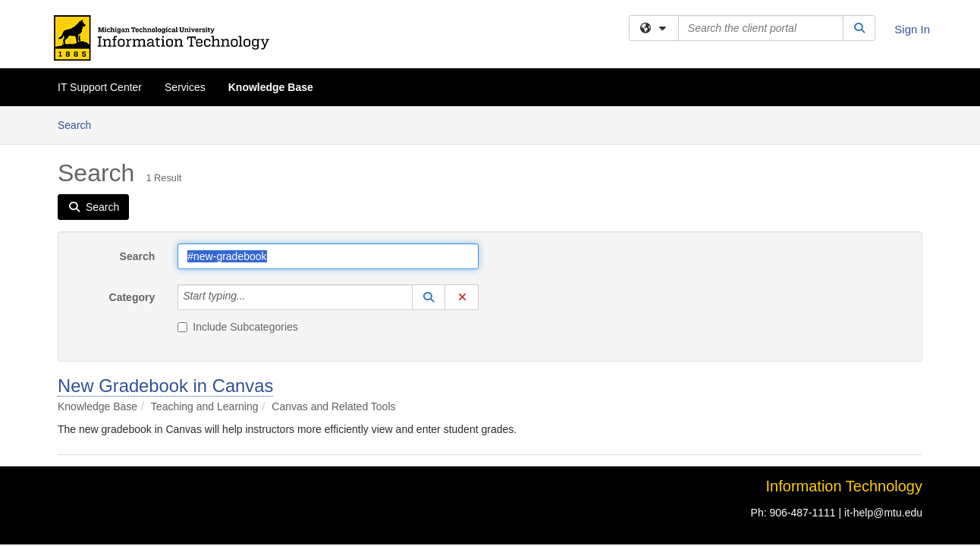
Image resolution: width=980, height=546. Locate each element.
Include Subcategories (238, 221)
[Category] (254, 191)
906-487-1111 (802, 406)
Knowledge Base (271, 87)
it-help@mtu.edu (883, 406)
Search (138, 150)
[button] (429, 191)
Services (185, 87)
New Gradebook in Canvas (165, 279)
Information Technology (844, 380)
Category (132, 191)
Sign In (912, 29)
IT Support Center (100, 87)
